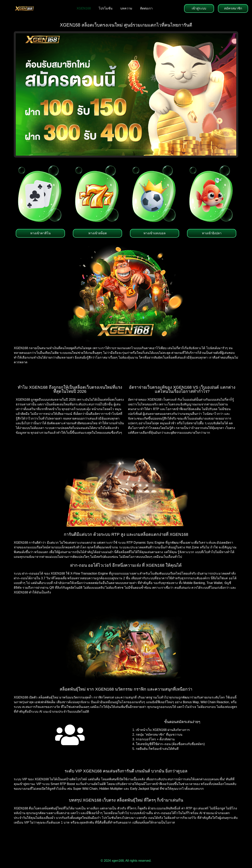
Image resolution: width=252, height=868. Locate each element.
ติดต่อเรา (146, 8)
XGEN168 (84, 8)
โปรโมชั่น (106, 8)
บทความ (126, 8)
